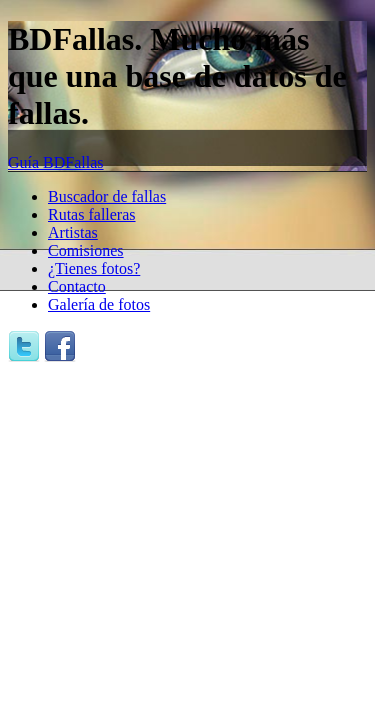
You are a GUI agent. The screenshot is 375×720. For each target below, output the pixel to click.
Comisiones (86, 250)
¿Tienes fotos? (94, 268)
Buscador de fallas (107, 196)
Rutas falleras (92, 214)
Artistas (73, 232)
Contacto (77, 286)
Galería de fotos (99, 304)
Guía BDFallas (56, 162)
